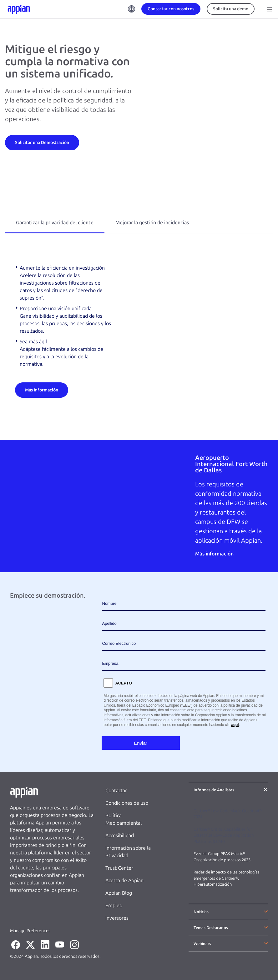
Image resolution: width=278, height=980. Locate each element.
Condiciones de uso (127, 803)
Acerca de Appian (124, 881)
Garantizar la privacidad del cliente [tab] (55, 223)
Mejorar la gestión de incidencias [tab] (152, 223)
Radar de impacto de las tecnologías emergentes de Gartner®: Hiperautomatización (227, 878)
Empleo (114, 905)
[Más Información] (42, 390)
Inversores (117, 918)
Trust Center (119, 868)
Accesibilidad (120, 836)
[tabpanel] (139, 331)
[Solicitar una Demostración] (42, 142)
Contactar (116, 791)
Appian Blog (119, 893)
